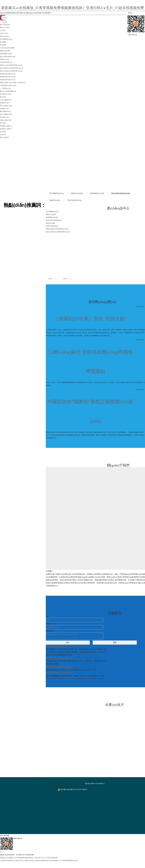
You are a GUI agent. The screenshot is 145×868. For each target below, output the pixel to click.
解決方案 (3, 97)
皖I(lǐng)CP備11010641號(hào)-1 (95, 784)
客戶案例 (3, 123)
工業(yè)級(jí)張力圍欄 (7, 48)
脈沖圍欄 (3, 42)
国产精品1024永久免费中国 (21, 861)
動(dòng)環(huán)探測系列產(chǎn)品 (12, 68)
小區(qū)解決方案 (6, 100)
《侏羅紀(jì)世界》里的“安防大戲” (90, 319)
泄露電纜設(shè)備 (6, 54)
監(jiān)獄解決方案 (6, 114)
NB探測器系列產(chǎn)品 (8, 85)
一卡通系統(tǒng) (5, 88)
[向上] (2, 852)
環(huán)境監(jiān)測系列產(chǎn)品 (11, 71)
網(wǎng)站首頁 (5, 25)
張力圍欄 (3, 45)
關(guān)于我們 (5, 28)
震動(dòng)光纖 (5, 51)
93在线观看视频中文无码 (70, 861)
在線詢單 (3, 135)
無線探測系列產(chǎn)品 (8, 77)
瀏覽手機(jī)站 (133, 35)
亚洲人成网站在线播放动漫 (39, 861)
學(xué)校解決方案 (6, 106)
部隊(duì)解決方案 (6, 120)
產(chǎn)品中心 (5, 36)
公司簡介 (3, 30)
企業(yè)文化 (4, 33)
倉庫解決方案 (4, 109)
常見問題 (3, 132)
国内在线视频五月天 (55, 861)
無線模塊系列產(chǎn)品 (8, 80)
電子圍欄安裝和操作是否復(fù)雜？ (59, 646)
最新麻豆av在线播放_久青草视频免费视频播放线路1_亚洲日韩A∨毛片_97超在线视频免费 (72, 8)
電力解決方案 (4, 117)
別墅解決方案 (4, 103)
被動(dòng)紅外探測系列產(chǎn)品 (11, 65)
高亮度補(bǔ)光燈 (6, 94)
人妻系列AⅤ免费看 (6, 861)
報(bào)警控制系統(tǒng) (8, 57)
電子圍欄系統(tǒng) (6, 39)
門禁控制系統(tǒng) (6, 62)
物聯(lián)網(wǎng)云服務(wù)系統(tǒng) (13, 83)
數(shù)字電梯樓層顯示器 (8, 91)
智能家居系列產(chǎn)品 (8, 74)
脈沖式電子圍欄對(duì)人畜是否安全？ (60, 673)
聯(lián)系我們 (4, 137)
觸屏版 (130, 13)
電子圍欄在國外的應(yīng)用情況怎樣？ (61, 658)
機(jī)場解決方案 (5, 111)
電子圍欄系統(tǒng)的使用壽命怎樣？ (60, 667)
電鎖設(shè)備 (4, 59)
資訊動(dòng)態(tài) (6, 126)
